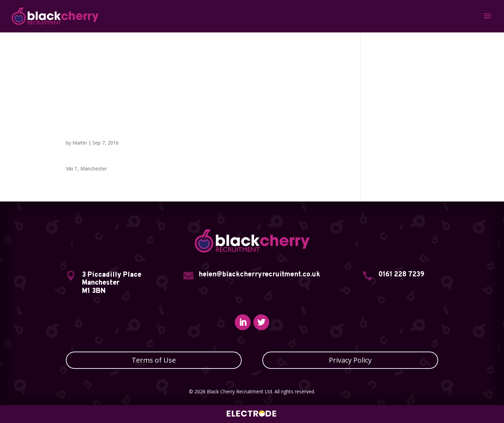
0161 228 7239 (401, 275)
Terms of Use (154, 360)
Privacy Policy (350, 360)
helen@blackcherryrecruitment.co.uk (259, 275)
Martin (80, 143)
